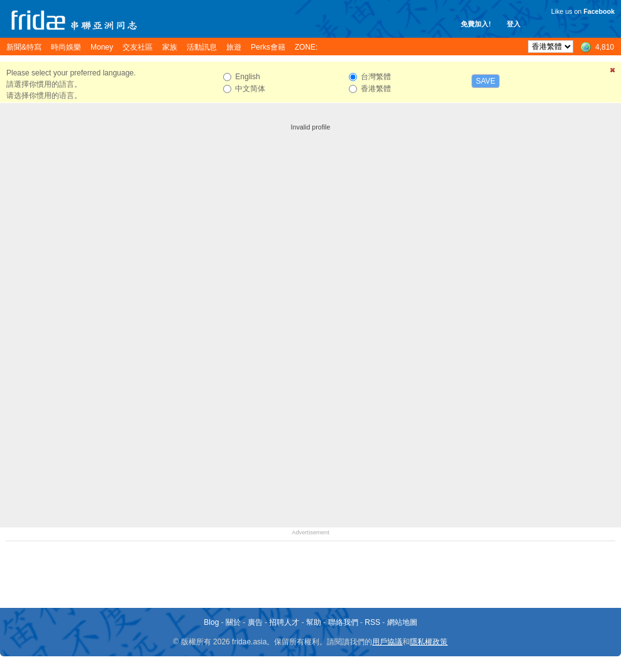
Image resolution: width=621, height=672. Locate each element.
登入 (514, 24)
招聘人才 (284, 622)
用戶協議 (387, 642)
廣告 (255, 622)
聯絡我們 (343, 622)
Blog (211, 622)
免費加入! (476, 24)
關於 (233, 622)
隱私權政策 (429, 642)
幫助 (314, 622)
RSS (372, 622)
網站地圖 (402, 622)
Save (486, 81)
